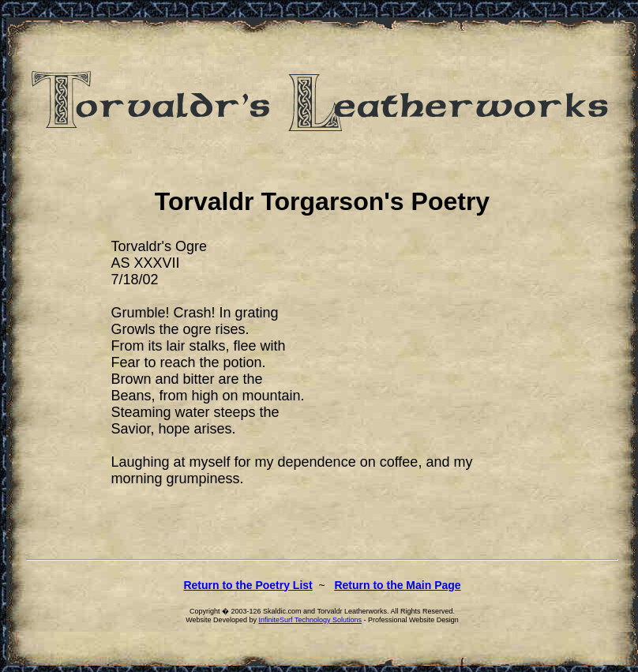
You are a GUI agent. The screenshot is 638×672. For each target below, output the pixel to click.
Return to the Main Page (397, 585)
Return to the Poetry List (248, 585)
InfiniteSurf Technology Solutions (310, 620)
